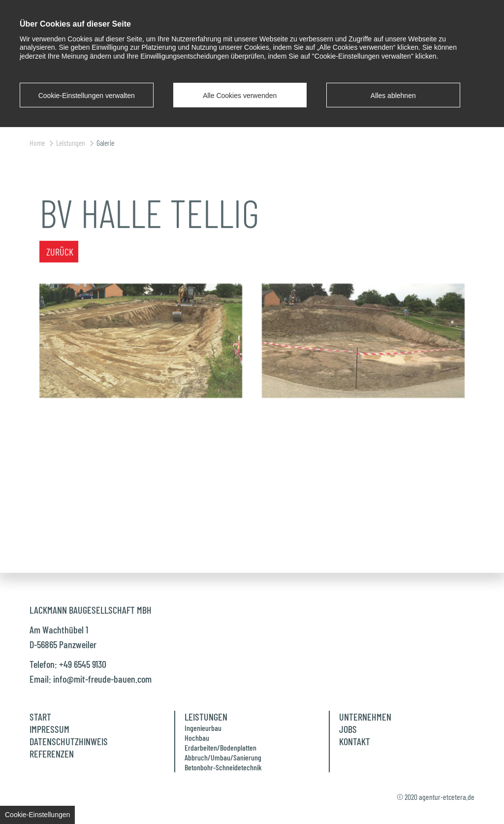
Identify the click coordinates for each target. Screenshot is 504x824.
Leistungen (71, 143)
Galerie (105, 143)
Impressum (49, 729)
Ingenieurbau (203, 728)
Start (40, 717)
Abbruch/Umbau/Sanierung (223, 757)
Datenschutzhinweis (69, 741)
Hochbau (197, 738)
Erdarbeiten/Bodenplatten (220, 747)
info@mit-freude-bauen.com (102, 679)
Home (38, 143)
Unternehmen (365, 717)
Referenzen (52, 754)
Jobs (348, 729)
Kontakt (355, 741)
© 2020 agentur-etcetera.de (436, 797)
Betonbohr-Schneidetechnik (223, 767)
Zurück (60, 242)
